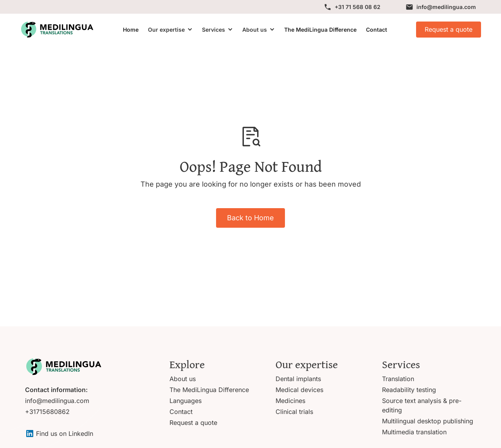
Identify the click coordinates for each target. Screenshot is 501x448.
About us (255, 30)
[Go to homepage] (63, 367)
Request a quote (449, 29)
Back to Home (250, 218)
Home (131, 30)
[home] (57, 30)
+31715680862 (47, 412)
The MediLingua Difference (320, 30)
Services (214, 30)
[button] (170, 30)
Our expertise (166, 30)
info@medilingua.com (57, 401)
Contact (377, 30)
